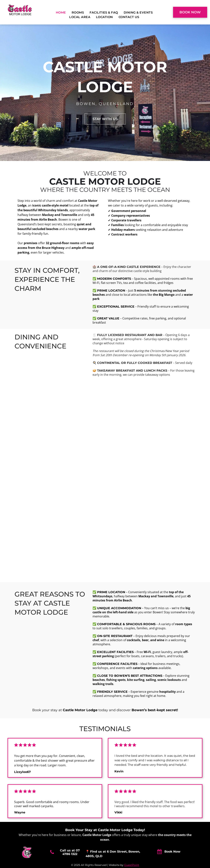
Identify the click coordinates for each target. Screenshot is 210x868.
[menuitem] (62, 13)
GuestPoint (132, 865)
